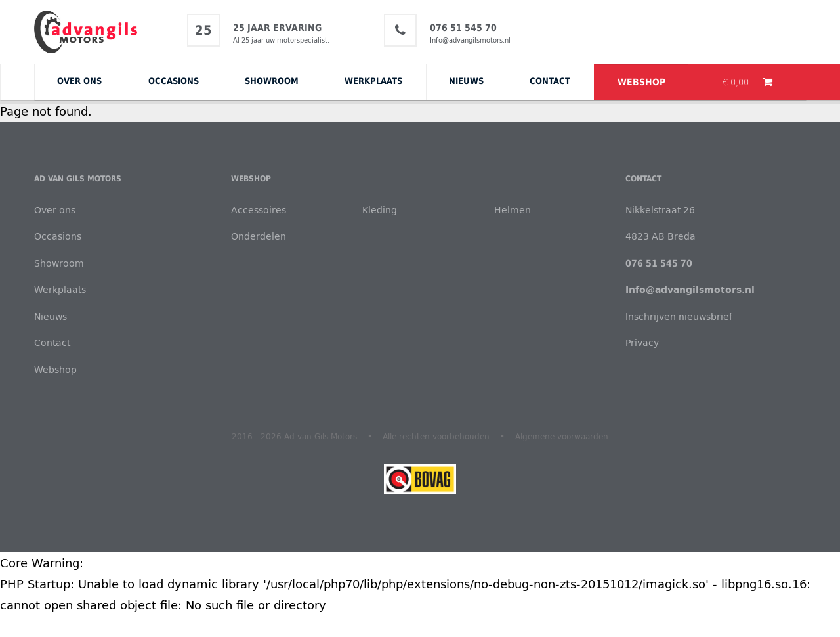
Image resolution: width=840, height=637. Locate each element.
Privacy (642, 342)
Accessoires (259, 210)
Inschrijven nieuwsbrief (679, 316)
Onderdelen (259, 236)
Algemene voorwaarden (562, 436)
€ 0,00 (737, 82)
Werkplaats (373, 81)
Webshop (641, 82)
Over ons (79, 81)
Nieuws (466, 81)
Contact (550, 81)
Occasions (174, 81)
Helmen (513, 210)
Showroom (272, 81)
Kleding (380, 210)
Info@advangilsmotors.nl (470, 40)
